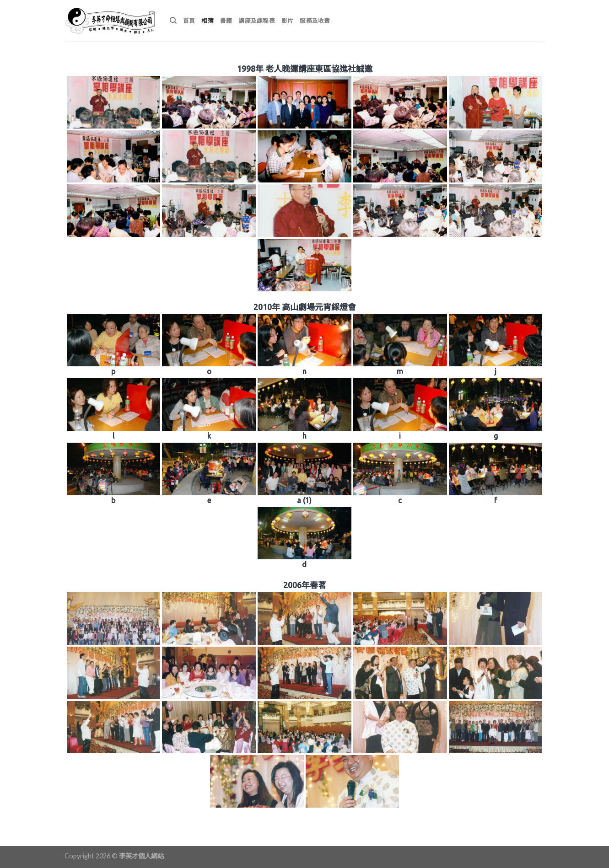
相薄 (207, 21)
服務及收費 (315, 21)
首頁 (189, 21)
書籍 (226, 21)
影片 (288, 21)
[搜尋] (173, 21)
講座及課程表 (257, 21)
